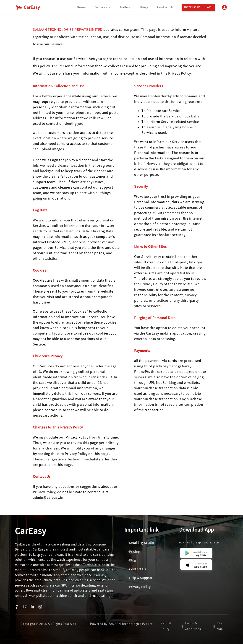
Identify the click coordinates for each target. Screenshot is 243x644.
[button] (140, 543)
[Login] (224, 7)
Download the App (198, 7)
